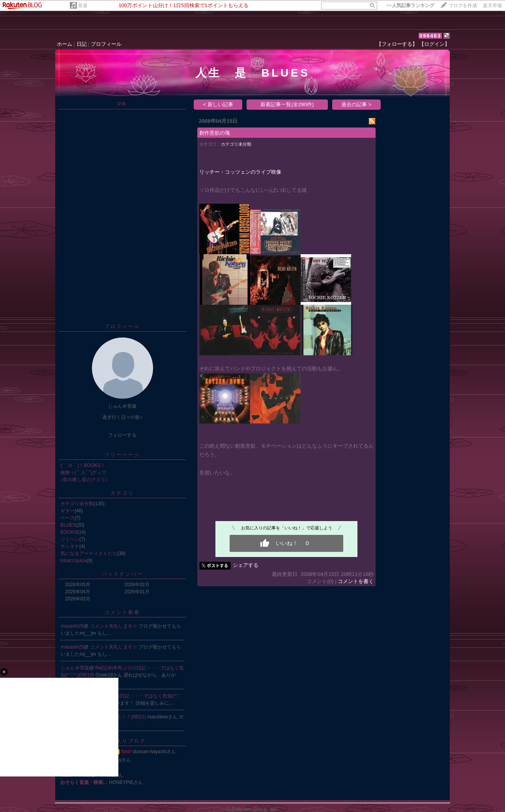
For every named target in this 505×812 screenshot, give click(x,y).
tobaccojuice (74, 561)
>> (410, 6)
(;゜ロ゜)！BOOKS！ (83, 465)
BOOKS (69, 532)
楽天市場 (492, 6)
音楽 (83, 6)
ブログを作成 (463, 6)
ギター (67, 511)
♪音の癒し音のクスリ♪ (84, 480)
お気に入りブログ (122, 741)
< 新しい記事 (218, 104)
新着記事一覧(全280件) (287, 104)
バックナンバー (123, 574)
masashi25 (72, 626)
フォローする (122, 435)
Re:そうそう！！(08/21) (122, 717)
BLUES (68, 525)
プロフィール (106, 44)
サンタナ (70, 546)
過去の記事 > (356, 104)
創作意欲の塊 (215, 133)
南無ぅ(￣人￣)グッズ (83, 473)
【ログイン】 (434, 44)
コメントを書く (356, 581)
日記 (82, 44)
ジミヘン (70, 539)
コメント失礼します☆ (114, 626)
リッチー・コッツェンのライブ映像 (240, 172)
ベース (67, 518)
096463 (430, 36)
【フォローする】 (397, 44)
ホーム (65, 44)
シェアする (246, 565)
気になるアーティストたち (89, 553)
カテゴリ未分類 (77, 504)
